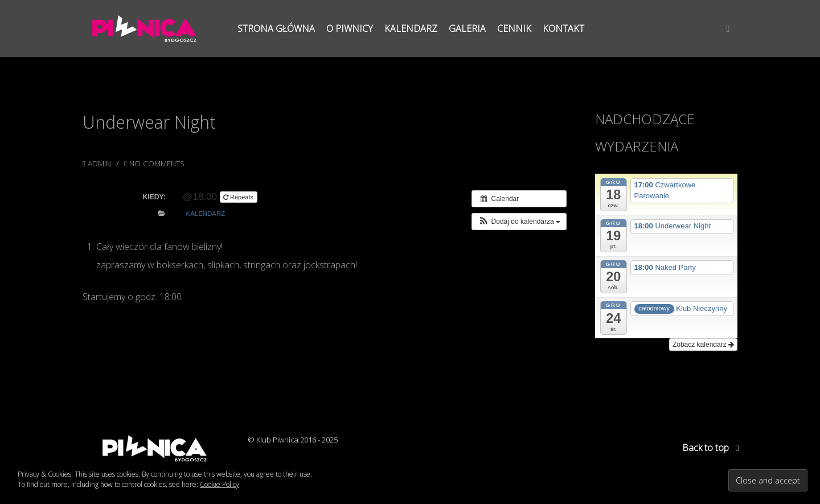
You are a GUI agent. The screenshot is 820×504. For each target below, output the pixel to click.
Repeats (239, 197)
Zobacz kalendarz (703, 345)
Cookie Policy (220, 484)
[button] (519, 222)
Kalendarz (206, 214)
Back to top (713, 448)
